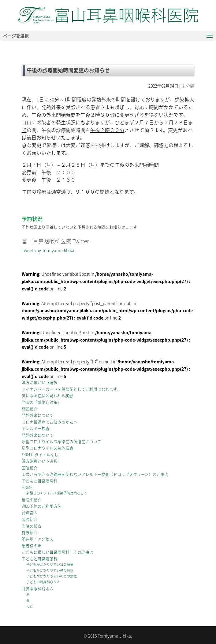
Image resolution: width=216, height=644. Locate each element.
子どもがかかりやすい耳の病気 (50, 564)
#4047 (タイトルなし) (41, 455)
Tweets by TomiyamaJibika (48, 250)
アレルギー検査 (36, 428)
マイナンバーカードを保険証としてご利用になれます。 (71, 389)
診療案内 (30, 513)
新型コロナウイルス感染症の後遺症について (61, 441)
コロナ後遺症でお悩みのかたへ (50, 422)
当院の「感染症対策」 (42, 402)
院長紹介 (30, 519)
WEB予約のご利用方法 (42, 506)
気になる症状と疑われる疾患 (47, 395)
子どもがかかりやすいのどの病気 (52, 576)
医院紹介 (30, 468)
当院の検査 (32, 526)
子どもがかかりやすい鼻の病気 (50, 570)
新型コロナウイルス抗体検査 (48, 448)
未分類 (188, 86)
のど (30, 606)
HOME (27, 487)
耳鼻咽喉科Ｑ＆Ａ (38, 588)
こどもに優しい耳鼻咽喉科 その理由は (58, 552)
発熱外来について (38, 415)
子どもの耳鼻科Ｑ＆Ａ (43, 582)
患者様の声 (32, 546)
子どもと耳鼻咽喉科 (40, 481)
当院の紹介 (32, 500)
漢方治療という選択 (40, 382)
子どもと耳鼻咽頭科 (40, 559)
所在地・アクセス (37, 539)
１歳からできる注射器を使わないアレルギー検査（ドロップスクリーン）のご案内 (95, 474)
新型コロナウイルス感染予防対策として (57, 493)
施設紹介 (30, 409)
